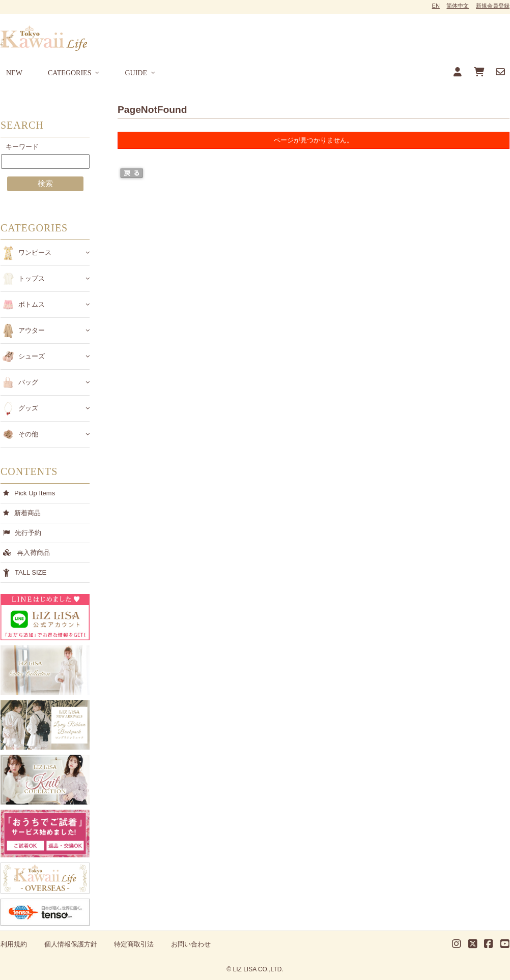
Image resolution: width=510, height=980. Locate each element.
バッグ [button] (28, 382)
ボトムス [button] (32, 304)
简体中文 (458, 6)
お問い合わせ (191, 944)
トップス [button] (32, 278)
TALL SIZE (31, 572)
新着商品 (27, 513)
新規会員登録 (493, 6)
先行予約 (28, 533)
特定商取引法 (134, 944)
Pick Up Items (35, 493)
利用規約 (14, 944)
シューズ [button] (32, 356)
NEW (14, 73)
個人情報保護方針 (71, 944)
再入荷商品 (33, 553)
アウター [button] (32, 330)
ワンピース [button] (35, 253)
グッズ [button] (28, 408)
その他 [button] (28, 434)
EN (436, 6)
